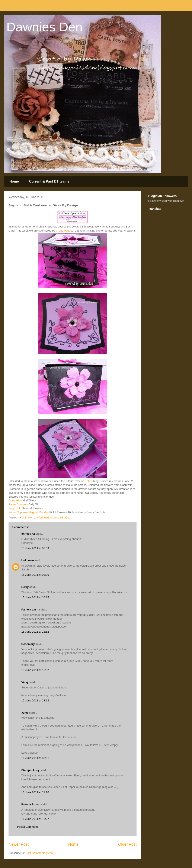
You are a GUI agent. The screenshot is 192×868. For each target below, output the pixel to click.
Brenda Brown (31, 804)
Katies (89, 481)
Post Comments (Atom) (40, 853)
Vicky (25, 682)
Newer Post (19, 844)
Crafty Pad (62, 231)
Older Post (127, 844)
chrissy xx (28, 534)
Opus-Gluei (16, 500)
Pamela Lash (30, 610)
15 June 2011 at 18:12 (35, 700)
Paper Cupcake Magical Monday (29, 512)
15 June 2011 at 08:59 (35, 548)
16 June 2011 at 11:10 (35, 792)
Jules (25, 713)
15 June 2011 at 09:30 (35, 575)
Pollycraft (14, 508)
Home (14, 181)
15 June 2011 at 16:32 (35, 670)
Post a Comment (27, 827)
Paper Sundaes (18, 504)
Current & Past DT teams (49, 181)
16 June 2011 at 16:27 (35, 819)
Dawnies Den (44, 27)
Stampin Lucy (30, 770)
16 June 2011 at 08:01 (35, 758)
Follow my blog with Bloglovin (166, 201)
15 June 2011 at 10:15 (35, 597)
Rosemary (28, 644)
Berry (25, 587)
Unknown (28, 560)
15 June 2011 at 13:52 (35, 632)
